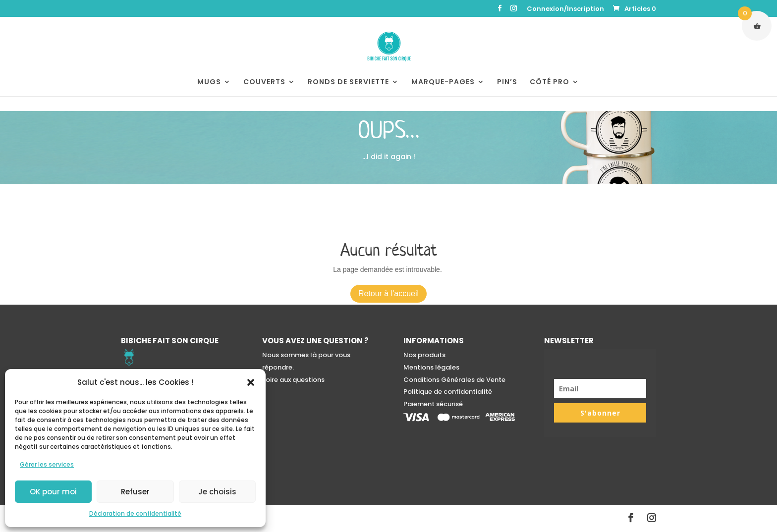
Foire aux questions (293, 380)
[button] (251, 382)
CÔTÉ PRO (550, 82)
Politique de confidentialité (448, 392)
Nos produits (424, 355)
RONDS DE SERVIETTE (348, 82)
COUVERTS (264, 82)
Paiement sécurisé (433, 404)
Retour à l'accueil (388, 293)
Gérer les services (47, 464)
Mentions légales (431, 367)
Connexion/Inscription (565, 9)
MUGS (209, 82)
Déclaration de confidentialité (135, 513)
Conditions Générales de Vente (454, 380)
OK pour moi (53, 492)
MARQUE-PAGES (443, 82)
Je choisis (217, 492)
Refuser (135, 492)
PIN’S (507, 82)
